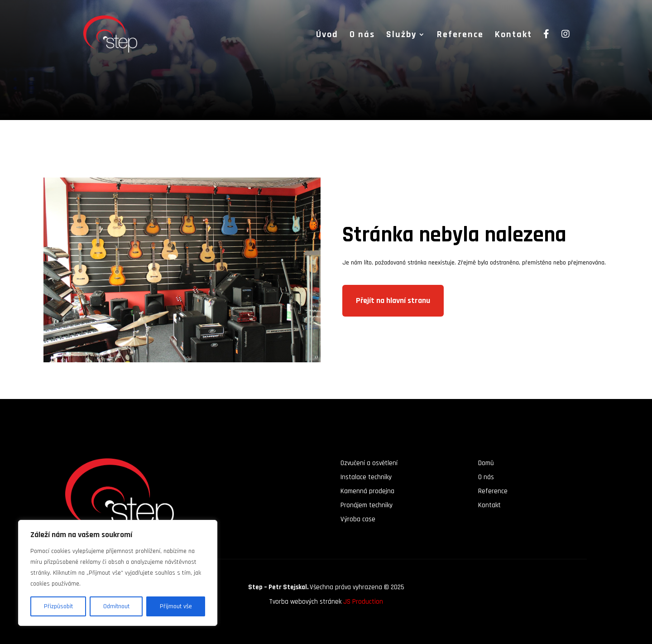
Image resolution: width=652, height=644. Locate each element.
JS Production (363, 602)
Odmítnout (116, 606)
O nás (362, 36)
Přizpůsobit (58, 606)
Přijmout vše (176, 606)
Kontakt (513, 36)
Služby (401, 36)
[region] (118, 573)
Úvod (327, 36)
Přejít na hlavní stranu (393, 300)
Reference (460, 36)
